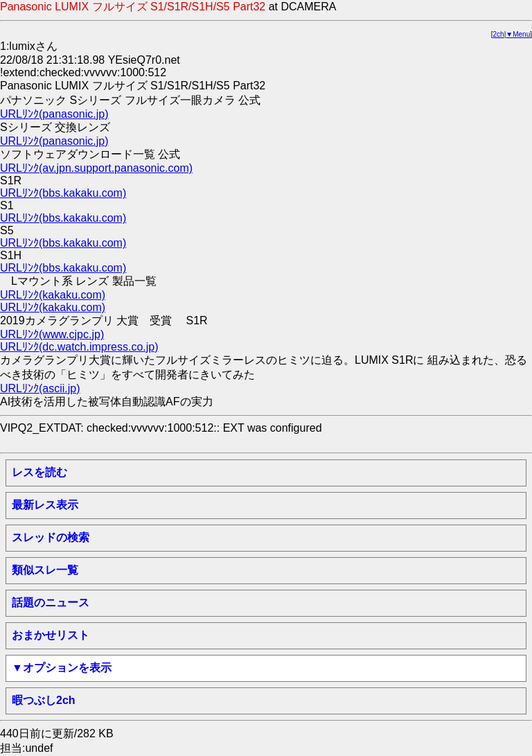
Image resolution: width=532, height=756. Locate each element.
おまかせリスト (51, 635)
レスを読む (39, 472)
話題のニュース (51, 603)
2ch (499, 34)
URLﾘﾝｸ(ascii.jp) (40, 388)
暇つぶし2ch (44, 700)
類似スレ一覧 (45, 570)
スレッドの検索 (51, 537)
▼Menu (518, 34)
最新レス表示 (45, 505)
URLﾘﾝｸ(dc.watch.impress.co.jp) (79, 347)
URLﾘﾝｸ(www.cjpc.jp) (52, 334)
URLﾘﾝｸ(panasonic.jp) (54, 114)
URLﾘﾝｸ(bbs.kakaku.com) (63, 193)
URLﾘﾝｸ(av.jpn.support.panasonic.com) (96, 168)
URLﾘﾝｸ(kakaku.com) (53, 295)
